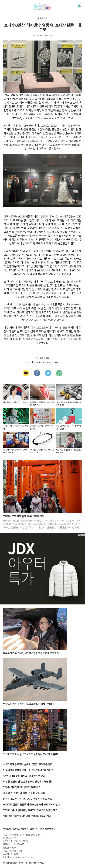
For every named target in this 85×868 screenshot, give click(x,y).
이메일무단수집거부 (47, 829)
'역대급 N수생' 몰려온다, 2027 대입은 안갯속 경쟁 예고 (30, 810)
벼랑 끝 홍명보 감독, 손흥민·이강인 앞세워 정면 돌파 (28, 782)
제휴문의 (25, 829)
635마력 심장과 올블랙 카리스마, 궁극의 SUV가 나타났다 (31, 805)
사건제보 (16, 829)
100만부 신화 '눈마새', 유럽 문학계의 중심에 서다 (27, 816)
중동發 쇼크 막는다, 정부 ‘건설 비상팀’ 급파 (24, 793)
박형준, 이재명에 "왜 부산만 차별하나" (22, 787)
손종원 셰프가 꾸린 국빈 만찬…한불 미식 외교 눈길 (28, 799)
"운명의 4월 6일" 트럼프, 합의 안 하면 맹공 (24, 776)
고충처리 (34, 829)
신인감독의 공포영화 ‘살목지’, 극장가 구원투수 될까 (28, 764)
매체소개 (7, 829)
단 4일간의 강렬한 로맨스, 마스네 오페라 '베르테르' (28, 770)
